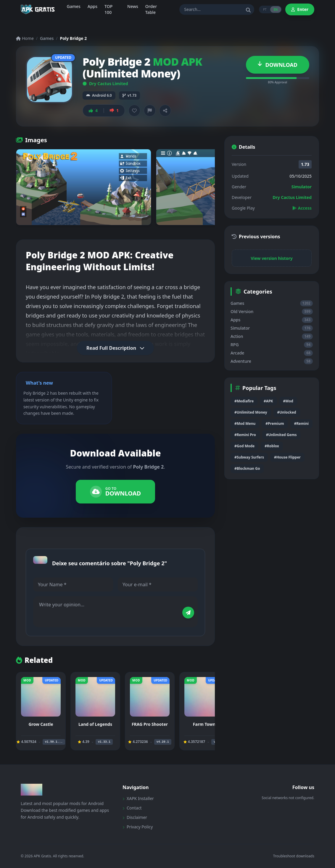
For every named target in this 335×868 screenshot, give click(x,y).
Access (302, 208)
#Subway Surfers (249, 457)
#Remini (301, 424)
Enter (300, 9)
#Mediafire (244, 401)
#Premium (275, 424)
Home (25, 38)
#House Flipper (287, 457)
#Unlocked (287, 412)
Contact (132, 808)
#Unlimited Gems (281, 435)
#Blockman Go (247, 468)
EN (276, 9)
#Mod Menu (245, 424)
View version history (272, 258)
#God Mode (244, 446)
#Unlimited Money (251, 412)
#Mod (288, 401)
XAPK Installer (138, 798)
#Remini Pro (245, 435)
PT (265, 9)
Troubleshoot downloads (294, 856)
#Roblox (272, 446)
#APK (268, 401)
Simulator (302, 187)
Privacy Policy (138, 827)
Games (47, 38)
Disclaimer (135, 817)
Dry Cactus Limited (105, 84)
